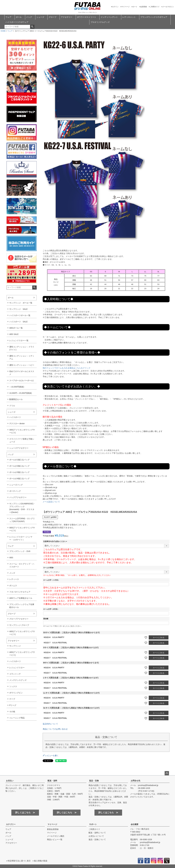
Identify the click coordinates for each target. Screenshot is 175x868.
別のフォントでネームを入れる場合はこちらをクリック (67, 368)
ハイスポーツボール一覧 (20, 315)
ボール (19, 17)
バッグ (29, 17)
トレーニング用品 (17, 718)
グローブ (52, 17)
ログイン (115, 7)
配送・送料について (97, 833)
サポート (93, 824)
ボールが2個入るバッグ (19, 466)
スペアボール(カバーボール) (21, 380)
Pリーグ (13, 705)
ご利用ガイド (155, 7)
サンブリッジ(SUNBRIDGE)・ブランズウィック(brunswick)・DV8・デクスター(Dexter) (22, 508)
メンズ (12, 573)
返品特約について (50, 724)
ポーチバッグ (15, 491)
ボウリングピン (16, 693)
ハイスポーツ (15, 417)
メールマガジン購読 (56, 836)
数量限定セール (16, 399)
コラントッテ (15, 674)
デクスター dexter (17, 423)
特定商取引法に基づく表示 (19, 861)
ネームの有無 (49, 568)
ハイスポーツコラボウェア (17, 22)
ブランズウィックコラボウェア (154, 17)
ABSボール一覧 (16, 328)
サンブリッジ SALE (18, 309)
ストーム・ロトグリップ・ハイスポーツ (22, 565)
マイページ (126, 7)
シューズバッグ (16, 485)
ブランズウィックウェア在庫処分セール (22, 606)
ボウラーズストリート (87, 17)
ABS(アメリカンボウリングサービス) (22, 431)
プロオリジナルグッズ (100, 22)
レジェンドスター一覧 (19, 340)
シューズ (40, 17)
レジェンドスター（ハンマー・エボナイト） (21, 538)
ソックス (13, 686)
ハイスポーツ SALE (18, 322)
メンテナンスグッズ (18, 680)
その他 (12, 712)
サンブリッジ (15, 646)
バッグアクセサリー (18, 497)
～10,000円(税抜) (17, 387)
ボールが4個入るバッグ (19, 479)
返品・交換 (94, 781)
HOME (3, 31)
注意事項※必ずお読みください (56, 541)
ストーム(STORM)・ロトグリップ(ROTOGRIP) (22, 520)
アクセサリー (67, 17)
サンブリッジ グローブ (19, 625)
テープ (12, 699)
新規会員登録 (53, 829)
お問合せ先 (135, 781)
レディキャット (129, 17)
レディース (14, 579)
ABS (11, 558)
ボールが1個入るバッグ (19, 460)
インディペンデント (109, 17)
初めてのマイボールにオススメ (22, 373)
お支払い (10, 781)
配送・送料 (52, 781)
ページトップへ (167, 773)
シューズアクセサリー (19, 448)
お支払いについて (96, 836)
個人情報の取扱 (41, 861)
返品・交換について (97, 839)
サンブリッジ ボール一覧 (21, 303)
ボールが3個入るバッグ (19, 472)
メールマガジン (168, 7)
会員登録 (144, 7)
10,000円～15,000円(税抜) (21, 393)
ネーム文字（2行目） (51, 609)
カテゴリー (11, 824)
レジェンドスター (17, 668)
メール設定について (51, 502)
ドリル (12, 406)
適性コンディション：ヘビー (22, 365)
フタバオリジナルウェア (20, 592)
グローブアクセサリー (19, 619)
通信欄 (46, 619)
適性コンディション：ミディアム (22, 357)
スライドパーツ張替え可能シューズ (22, 440)
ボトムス (13, 586)
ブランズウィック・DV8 (20, 551)
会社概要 (135, 824)
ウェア (8, 17)
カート (135, 7)
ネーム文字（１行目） (51, 580)
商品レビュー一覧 (55, 839)
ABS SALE (14, 334)
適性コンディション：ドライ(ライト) (22, 348)
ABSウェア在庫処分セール (21, 598)
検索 (32, 27)
